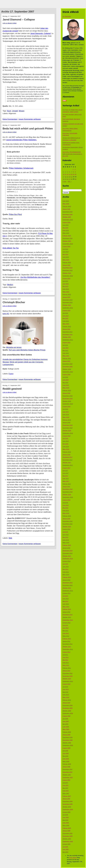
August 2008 (66, 748)
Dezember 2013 (68, 583)
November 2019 (68, 399)
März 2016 (66, 513)
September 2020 (68, 372)
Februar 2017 (67, 484)
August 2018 (66, 436)
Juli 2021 (65, 345)
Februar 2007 (67, 796)
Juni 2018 (66, 441)
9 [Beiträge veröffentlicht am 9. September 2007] (75, 172)
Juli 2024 (65, 249)
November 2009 (68, 708)
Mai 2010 (65, 692)
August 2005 (66, 844)
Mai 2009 (65, 724)
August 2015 (66, 529)
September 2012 (68, 620)
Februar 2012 (67, 639)
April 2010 (66, 695)
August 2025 (66, 222)
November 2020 (68, 366)
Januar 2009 (66, 735)
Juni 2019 (66, 412)
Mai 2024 (65, 254)
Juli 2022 (65, 313)
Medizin (10, 285)
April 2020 (66, 385)
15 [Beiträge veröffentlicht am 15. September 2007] (74, 174)
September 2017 (68, 465)
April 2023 (66, 289)
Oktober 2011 (67, 647)
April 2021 (66, 353)
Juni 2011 (66, 657)
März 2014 (66, 575)
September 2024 (68, 244)
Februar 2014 (67, 577)
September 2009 (68, 713)
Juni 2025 (66, 225)
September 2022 (68, 308)
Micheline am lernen (14, 347)
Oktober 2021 (67, 337)
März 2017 (66, 481)
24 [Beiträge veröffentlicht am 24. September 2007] (64, 179)
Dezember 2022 (68, 300)
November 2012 (68, 615)
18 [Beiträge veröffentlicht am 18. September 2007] (66, 177)
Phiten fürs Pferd (15, 214)
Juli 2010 (65, 687)
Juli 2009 (65, 719)
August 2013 (66, 593)
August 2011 (66, 652)
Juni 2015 (66, 535)
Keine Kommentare (10, 119)
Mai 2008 (65, 756)
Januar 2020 (66, 393)
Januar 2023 (66, 297)
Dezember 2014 (68, 551)
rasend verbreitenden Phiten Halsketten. (21, 140)
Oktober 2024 (67, 241)
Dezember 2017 (68, 457)
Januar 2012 (66, 641)
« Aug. (65, 181)
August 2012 (66, 623)
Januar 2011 (66, 671)
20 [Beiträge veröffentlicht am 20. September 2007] (70, 177)
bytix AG (6, 314)
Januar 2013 (66, 612)
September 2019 (68, 404)
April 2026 (66, 201)
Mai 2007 (65, 788)
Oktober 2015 (67, 527)
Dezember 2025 (68, 212)
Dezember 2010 (68, 673)
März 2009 (66, 729)
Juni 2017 (66, 473)
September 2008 (68, 745)
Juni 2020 (66, 380)
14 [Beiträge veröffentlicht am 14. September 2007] (72, 174)
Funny (11, 374)
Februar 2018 (67, 452)
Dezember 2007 (68, 769)
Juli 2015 (65, 532)
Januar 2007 (66, 799)
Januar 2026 (66, 209)
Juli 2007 (65, 783)
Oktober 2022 (67, 305)
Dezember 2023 (68, 268)
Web (10, 538)
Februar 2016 (67, 516)
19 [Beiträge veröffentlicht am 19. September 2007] (68, 177)
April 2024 (66, 257)
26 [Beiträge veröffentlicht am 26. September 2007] (68, 179)
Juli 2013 (65, 596)
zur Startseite (67, 16)
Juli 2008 (65, 751)
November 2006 (68, 804)
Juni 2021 (66, 348)
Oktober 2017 (67, 463)
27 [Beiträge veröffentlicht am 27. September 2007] (70, 179)
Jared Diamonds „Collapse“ (41, 33)
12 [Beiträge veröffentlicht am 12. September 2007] (68, 174)
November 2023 (68, 270)
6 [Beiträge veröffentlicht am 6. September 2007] (69, 172)
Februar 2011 (67, 668)
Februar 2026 (67, 206)
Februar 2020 (67, 390)
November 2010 (68, 676)
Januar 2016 (66, 519)
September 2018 (68, 433)
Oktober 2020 (67, 369)
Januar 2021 (66, 361)
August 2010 (66, 684)
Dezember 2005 (68, 833)
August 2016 (66, 500)
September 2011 (68, 649)
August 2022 (66, 310)
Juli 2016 (65, 503)
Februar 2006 (67, 828)
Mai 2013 (65, 601)
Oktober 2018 (67, 431)
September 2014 (68, 559)
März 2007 (66, 793)
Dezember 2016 (68, 489)
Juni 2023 (66, 284)
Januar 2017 (66, 487)
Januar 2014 (66, 580)
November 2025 (68, 214)
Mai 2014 (65, 569)
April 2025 (66, 230)
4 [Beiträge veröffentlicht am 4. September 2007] (65, 172)
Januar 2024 (66, 265)
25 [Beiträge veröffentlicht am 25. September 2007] (66, 179)
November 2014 (68, 553)
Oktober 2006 (67, 807)
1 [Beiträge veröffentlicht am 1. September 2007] (73, 169)
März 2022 (66, 324)
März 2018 (66, 449)
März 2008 (66, 761)
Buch (9, 111)
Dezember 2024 (68, 238)
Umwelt (15, 111)
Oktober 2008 (67, 743)
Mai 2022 (65, 318)
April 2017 (66, 479)
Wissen (21, 111)
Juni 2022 (66, 316)
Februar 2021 (67, 358)
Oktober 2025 (67, 217)
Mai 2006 (65, 820)
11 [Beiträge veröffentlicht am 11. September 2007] (66, 174)
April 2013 (66, 604)
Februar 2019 (67, 420)
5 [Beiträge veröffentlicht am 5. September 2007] (67, 172)
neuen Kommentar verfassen (30, 119)
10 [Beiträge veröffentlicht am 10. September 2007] (64, 174)
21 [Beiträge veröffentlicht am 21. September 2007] (72, 177)
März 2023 (66, 292)
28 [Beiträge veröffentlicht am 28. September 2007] (72, 179)
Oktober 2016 (67, 495)
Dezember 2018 (68, 425)
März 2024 (66, 260)
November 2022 (68, 302)
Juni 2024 (66, 252)
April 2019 (66, 415)
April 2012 (66, 633)
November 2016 (68, 492)
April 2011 (66, 663)
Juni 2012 (66, 628)
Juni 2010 (66, 689)
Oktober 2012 (67, 617)
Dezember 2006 (68, 801)
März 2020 (66, 388)
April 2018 (66, 447)
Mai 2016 (65, 508)
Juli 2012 (65, 625)
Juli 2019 (65, 409)
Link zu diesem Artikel (10, 23)
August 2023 (66, 278)
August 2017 (66, 468)
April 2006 (66, 823)
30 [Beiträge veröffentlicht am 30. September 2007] (76, 179)
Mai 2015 (65, 537)
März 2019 (66, 417)
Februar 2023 (67, 294)
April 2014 (66, 572)
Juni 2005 (66, 849)
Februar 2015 (67, 545)
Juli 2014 (65, 564)
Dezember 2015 (68, 521)
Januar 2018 (66, 455)
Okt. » (70, 181)
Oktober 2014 (67, 556)
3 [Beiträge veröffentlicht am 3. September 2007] (63, 172)
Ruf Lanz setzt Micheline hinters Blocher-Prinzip (27, 350)
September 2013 (68, 591)
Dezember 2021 (68, 332)
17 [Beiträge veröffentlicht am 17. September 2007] (64, 177)
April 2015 (66, 540)
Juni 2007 (66, 785)
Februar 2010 (67, 700)
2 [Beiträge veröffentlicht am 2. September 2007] (75, 169)
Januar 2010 (66, 703)
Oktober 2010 (67, 679)
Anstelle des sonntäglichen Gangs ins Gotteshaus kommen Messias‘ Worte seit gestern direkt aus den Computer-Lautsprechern (25, 362)
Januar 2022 (66, 329)
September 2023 (68, 276)
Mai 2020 (65, 383)
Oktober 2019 (67, 401)
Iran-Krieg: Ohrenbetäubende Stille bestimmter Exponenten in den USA (72, 154)
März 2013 (66, 607)
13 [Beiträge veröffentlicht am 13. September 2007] (70, 174)
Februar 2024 (67, 262)
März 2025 (66, 233)
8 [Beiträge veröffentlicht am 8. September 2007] (73, 172)
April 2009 (66, 727)
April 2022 (66, 321)
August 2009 (66, 716)
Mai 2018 (65, 444)
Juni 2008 (66, 753)
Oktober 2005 (67, 839)
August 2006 (66, 812)
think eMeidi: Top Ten (11, 248)
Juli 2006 (65, 815)
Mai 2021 (65, 350)
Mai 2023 (65, 286)
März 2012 (66, 636)
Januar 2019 (66, 422)
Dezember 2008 (68, 737)
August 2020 (66, 374)
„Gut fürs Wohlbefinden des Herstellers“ (35, 277)
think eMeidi (73, 858)
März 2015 (66, 543)
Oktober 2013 (67, 588)
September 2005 (68, 841)
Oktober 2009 (67, 711)
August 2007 (66, 780)
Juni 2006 (66, 817)
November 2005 (68, 836)
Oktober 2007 (67, 775)
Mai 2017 (65, 476)
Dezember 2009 (68, 705)
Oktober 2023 (67, 273)
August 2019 (66, 406)
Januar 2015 (66, 548)
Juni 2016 (66, 505)
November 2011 (68, 644)
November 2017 (68, 460)
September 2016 (68, 497)
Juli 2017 (65, 471)
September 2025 (68, 220)
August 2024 (66, 246)
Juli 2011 (65, 655)
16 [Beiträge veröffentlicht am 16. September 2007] (76, 174)
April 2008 (66, 759)
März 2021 (66, 356)
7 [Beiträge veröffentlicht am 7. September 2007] (71, 172)
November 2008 (68, 740)
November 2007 (68, 772)
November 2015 (68, 524)
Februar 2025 (67, 236)
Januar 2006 (66, 831)
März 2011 (66, 665)
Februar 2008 (67, 764)
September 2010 (68, 681)
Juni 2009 (66, 721)
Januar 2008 (66, 767)
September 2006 (68, 809)
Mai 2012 (65, 631)
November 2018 (68, 428)
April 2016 (66, 511)
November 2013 (68, 585)
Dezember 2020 (68, 364)
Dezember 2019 (68, 396)
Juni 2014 (66, 567)
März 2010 (66, 697)
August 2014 (66, 561)
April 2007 (66, 791)
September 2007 (68, 777)
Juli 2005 (65, 847)
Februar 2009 (67, 732)
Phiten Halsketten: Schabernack (21, 168)
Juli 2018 (65, 438)
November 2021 (68, 334)
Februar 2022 (67, 326)
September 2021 (68, 340)
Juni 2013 (66, 599)
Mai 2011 (65, 660)
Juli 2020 (65, 377)
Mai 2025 (65, 228)
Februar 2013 (67, 609)
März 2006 (66, 825)
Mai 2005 (65, 852)
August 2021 (66, 342)
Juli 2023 (65, 281)
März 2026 (66, 204)
